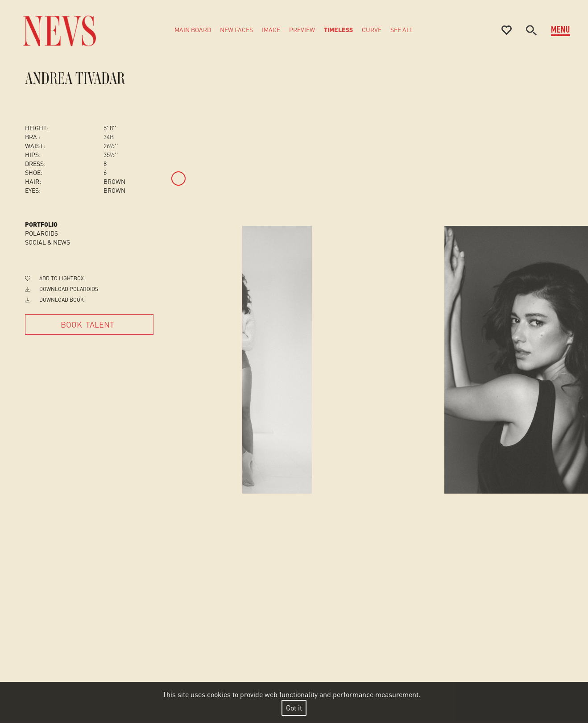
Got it (294, 708)
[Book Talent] (89, 324)
